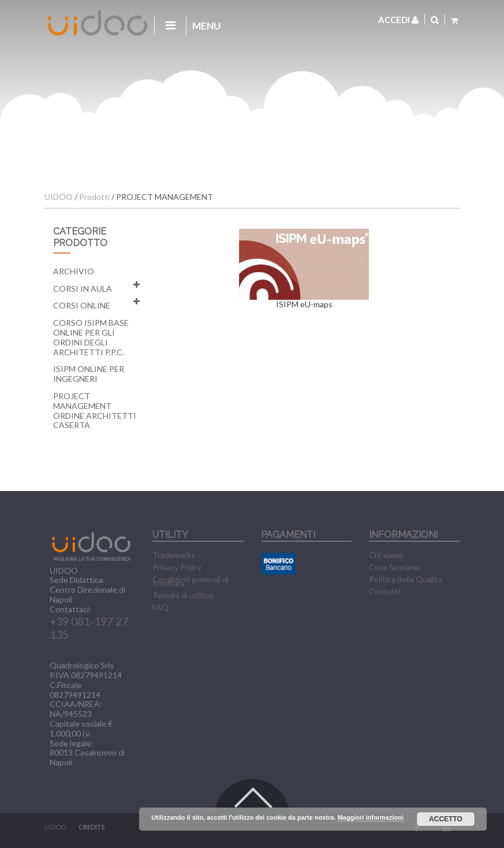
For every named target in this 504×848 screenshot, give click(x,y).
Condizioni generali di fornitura (191, 581)
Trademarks (174, 555)
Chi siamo (386, 555)
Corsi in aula (83, 289)
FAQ (160, 607)
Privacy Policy (177, 567)
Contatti (384, 591)
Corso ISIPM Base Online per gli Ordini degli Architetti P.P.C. (91, 337)
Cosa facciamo (395, 567)
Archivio (74, 271)
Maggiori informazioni (371, 817)
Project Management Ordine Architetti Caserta (95, 410)
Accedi (398, 20)
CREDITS (92, 827)
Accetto (446, 819)
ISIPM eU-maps (304, 269)
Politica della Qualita (406, 579)
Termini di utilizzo (183, 595)
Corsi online (82, 305)
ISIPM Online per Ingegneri (89, 374)
